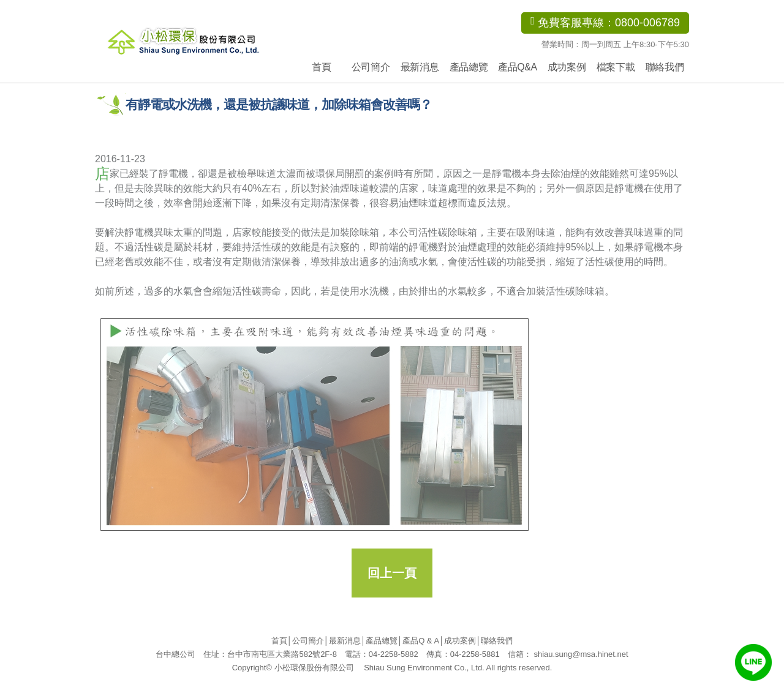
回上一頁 (392, 573)
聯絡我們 (665, 67)
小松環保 (201, 40)
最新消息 (420, 67)
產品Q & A (421, 641)
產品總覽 (469, 67)
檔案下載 (616, 67)
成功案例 (567, 67)
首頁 (321, 67)
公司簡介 (371, 67)
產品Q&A (517, 67)
